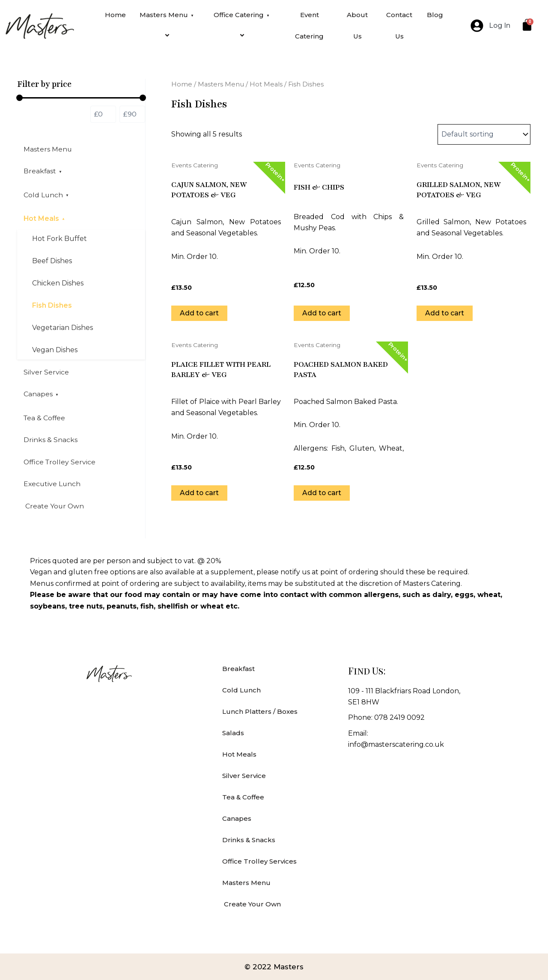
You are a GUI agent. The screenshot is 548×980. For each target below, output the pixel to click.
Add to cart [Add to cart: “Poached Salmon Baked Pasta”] (322, 493)
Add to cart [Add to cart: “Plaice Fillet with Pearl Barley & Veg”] (200, 493)
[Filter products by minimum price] (103, 114)
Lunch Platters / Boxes (260, 711)
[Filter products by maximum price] (132, 114)
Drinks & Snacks (51, 442)
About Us (357, 25)
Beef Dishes (52, 262)
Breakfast (43, 171)
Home (115, 15)
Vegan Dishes (55, 351)
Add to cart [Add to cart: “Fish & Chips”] (322, 313)
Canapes (41, 396)
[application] (192, 15)
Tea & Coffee (45, 420)
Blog (435, 15)
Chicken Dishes (58, 284)
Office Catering (243, 25)
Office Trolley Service (60, 464)
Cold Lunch (47, 195)
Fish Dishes (52, 307)
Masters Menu (168, 25)
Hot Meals (45, 219)
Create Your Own (54, 509)
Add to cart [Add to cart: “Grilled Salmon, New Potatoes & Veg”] (445, 313)
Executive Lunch (53, 486)
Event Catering (309, 25)
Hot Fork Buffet (60, 240)
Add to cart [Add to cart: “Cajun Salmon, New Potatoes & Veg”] (200, 313)
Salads (233, 733)
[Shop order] (484, 134)
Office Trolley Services (259, 861)
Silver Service (46, 373)
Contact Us (399, 25)
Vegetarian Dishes (63, 329)
